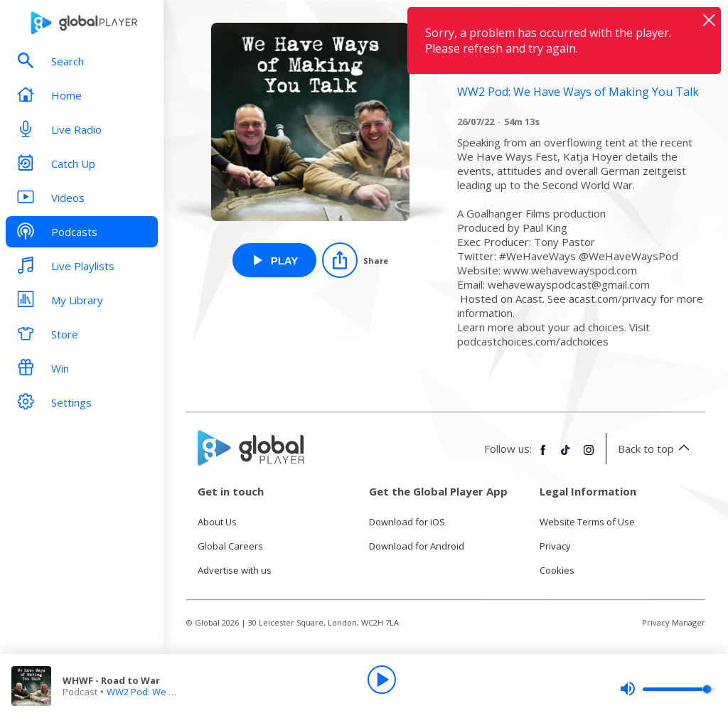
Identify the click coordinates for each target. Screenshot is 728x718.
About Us (217, 522)
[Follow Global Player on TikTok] (566, 456)
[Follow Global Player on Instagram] (589, 456)
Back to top (656, 449)
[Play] (382, 680)
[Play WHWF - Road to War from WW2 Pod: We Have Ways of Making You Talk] (275, 260)
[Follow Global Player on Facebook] (543, 456)
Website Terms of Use (587, 522)
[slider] (667, 689)
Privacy (555, 546)
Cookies (557, 570)
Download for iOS (407, 522)
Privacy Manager (674, 622)
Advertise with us (235, 570)
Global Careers (230, 546)
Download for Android (417, 546)
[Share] (355, 260)
